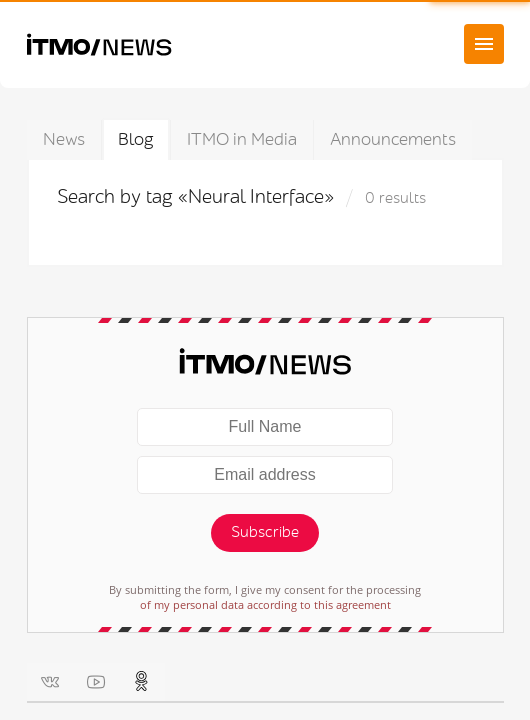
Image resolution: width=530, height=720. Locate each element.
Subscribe (265, 532)
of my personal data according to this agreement (265, 604)
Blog (136, 139)
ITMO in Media (242, 139)
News (64, 139)
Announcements (393, 139)
